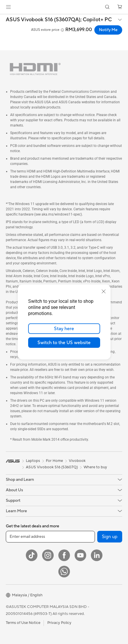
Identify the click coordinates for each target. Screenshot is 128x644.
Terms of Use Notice (23, 623)
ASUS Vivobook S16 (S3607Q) (52, 467)
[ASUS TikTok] (32, 555)
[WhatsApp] (64, 572)
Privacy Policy (59, 623)
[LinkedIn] (97, 555)
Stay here (64, 329)
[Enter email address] (50, 537)
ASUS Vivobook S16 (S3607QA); (59, 20)
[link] (64, 7)
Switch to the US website (64, 343)
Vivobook (77, 461)
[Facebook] (64, 555)
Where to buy (95, 467)
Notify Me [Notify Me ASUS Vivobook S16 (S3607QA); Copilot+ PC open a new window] (108, 30)
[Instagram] (48, 555)
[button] (8, 7)
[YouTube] (80, 555)
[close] (104, 291)
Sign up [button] (110, 537)
